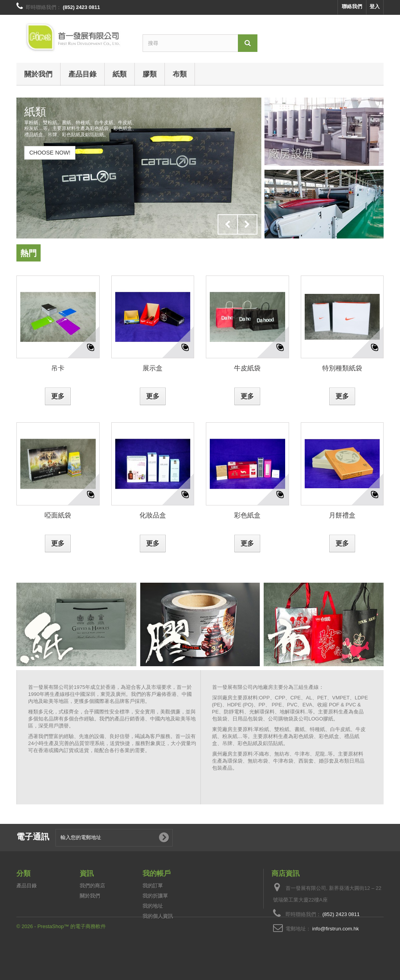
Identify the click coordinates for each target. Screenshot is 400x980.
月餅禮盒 (342, 515)
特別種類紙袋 (342, 368)
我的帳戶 (157, 873)
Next (247, 224)
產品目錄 (82, 74)
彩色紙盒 (247, 515)
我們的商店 (92, 886)
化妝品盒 (153, 515)
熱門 (29, 253)
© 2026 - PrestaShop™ (43, 959)
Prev (228, 224)
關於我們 (38, 74)
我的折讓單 (155, 896)
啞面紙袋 (58, 515)
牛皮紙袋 (247, 368)
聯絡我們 (352, 6)
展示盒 (153, 368)
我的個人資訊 (158, 916)
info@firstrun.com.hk (335, 929)
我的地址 (153, 906)
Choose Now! (50, 153)
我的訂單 (153, 886)
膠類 (150, 74)
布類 (180, 74)
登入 (375, 6)
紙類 (120, 74)
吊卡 (58, 368)
